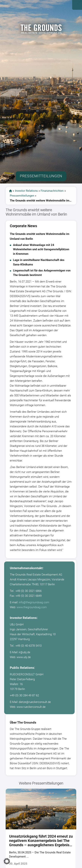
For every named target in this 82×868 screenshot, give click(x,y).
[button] (7, 861)
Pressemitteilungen (22, 196)
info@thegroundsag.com (34, 602)
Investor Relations (26, 191)
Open (77, 5)
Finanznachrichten (52, 191)
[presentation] (3, 829)
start (10, 191)
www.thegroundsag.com (32, 607)
